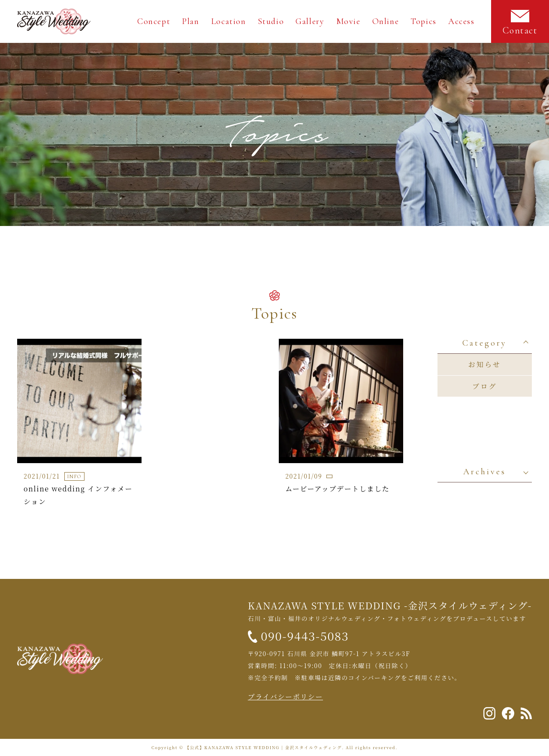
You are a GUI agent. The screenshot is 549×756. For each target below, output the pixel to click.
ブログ (485, 386)
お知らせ (485, 364)
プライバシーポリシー (285, 697)
